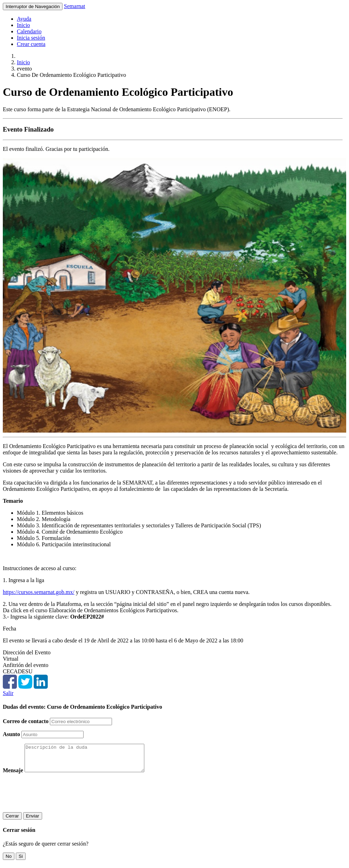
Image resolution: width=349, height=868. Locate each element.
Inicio (23, 25)
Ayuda (24, 19)
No (9, 862)
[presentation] (56, 798)
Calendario (29, 31)
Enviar (33, 821)
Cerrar (12, 821)
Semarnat (74, 6)
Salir (8, 693)
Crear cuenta (31, 44)
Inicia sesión (31, 38)
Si (21, 862)
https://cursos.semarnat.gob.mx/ (39, 592)
